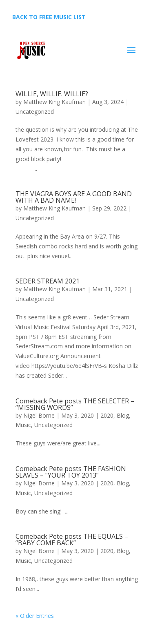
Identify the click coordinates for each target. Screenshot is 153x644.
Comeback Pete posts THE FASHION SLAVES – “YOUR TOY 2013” (71, 472)
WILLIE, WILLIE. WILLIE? (52, 94)
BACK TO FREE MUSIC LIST (49, 17)
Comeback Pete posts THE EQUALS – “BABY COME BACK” (72, 540)
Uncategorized (35, 112)
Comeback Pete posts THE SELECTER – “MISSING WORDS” (75, 404)
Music (23, 425)
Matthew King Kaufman (54, 102)
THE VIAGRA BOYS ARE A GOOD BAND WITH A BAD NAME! (74, 197)
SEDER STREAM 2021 (48, 281)
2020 (107, 415)
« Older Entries (35, 616)
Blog (123, 415)
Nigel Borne (39, 415)
